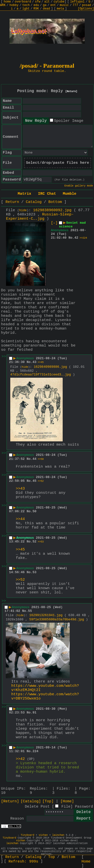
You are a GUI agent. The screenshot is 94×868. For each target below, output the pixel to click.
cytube (59, 2)
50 (35, 511)
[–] (54, 223)
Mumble (70, 194)
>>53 (41, 542)
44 (35, 459)
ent (53, 5)
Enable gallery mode (79, 186)
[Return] (71, 91)
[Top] (48, 801)
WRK (3, 5)
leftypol (77, 2)
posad (86, 5)
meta (61, 9)
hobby (14, 5)
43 (35, 362)
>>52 (41, 481)
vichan (43, 835)
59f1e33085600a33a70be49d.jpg (57, 619)
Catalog (34, 202)
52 (35, 542)
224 (35, 751)
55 (30, 611)
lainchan (58, 835)
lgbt (26, 9)
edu (36, 5)
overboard (23, 2)
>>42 (20, 759)
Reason (17, 819)
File (66, 807)
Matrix (24, 194)
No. (71, 238)
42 (76, 238)
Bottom (55, 202)
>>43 (20, 489)
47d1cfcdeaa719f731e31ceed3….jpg (41, 375)
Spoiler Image (69, 121)
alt (47, 2)
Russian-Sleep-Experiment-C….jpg (40, 217)
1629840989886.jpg (51, 367)
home (7, 2)
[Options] (86, 9)
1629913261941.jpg (46, 615)
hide (23, 210)
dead (46, 9)
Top (52, 857)
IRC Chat (47, 194)
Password (84, 807)
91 (35, 713)
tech (26, 5)
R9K (36, 9)
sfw (38, 2)
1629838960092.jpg (52, 210)
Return (12, 202)
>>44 (20, 519)
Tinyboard (27, 835)
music (64, 5)
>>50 (41, 459)
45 (35, 481)
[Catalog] (31, 801)
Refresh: (23, 862)
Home (86, 862)
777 (75, 5)
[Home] (67, 801)
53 (35, 572)
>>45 (41, 362)
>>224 (83, 238)
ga (45, 5)
